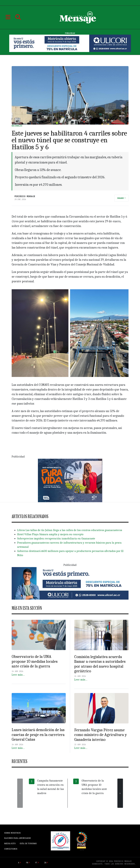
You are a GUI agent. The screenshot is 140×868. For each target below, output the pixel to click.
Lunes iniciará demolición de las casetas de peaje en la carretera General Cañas (38, 735)
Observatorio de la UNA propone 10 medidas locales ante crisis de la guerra (35, 661)
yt (36, 863)
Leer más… (18, 675)
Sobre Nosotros (12, 833)
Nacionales (17, 126)
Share (121, 198)
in (45, 863)
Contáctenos (11, 849)
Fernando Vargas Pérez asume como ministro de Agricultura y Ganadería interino (101, 735)
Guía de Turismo (28, 843)
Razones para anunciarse (17, 838)
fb (27, 863)
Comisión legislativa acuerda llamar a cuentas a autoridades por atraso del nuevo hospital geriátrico (100, 664)
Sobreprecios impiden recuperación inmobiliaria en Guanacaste (56, 539)
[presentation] (20, 793)
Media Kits (10, 843)
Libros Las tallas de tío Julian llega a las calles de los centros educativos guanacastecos (70, 530)
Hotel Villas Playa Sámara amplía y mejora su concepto (50, 534)
